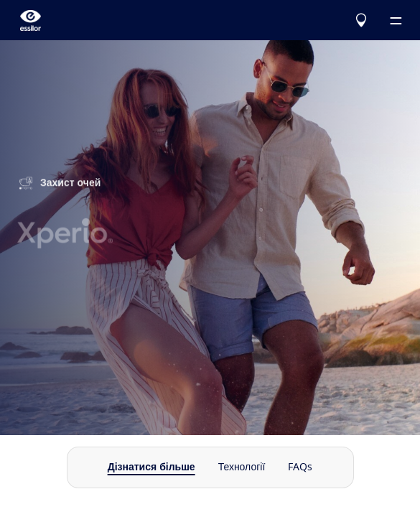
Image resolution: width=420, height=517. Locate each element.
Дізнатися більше (151, 467)
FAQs (300, 467)
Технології (242, 467)
